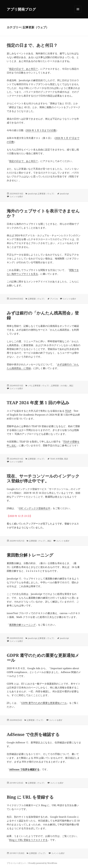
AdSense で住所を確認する (33, 734)
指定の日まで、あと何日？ (32, 45)
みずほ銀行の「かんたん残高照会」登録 (43, 315)
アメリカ (54, 299)
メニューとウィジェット (78, 12)
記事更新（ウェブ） (46, 194)
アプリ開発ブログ (21, 9)
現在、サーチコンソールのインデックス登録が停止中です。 (43, 478)
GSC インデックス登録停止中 (35, 508)
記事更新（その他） (60, 386)
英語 (66, 459)
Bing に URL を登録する (30, 797)
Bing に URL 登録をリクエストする (28, 840)
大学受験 (59, 459)
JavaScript (32, 194)
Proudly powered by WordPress (43, 863)
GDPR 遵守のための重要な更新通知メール (43, 658)
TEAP (68, 411)
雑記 (71, 386)
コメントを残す (16, 196)
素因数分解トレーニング (30, 555)
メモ (30, 386)
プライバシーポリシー (16, 863)
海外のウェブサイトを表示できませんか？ (43, 213)
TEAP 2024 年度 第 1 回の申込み (38, 403)
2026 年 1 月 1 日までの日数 (41, 130)
